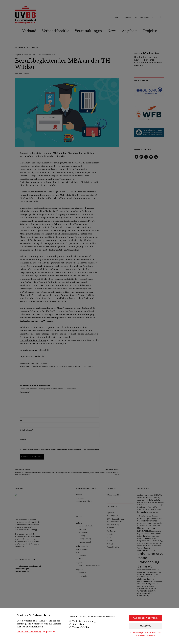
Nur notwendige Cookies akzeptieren (146, 632)
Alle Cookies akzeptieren (145, 618)
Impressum (49, 632)
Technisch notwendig (84, 621)
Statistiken (78, 624)
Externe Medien (81, 627)
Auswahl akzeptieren (145, 635)
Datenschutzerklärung (29, 632)
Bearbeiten (145, 626)
